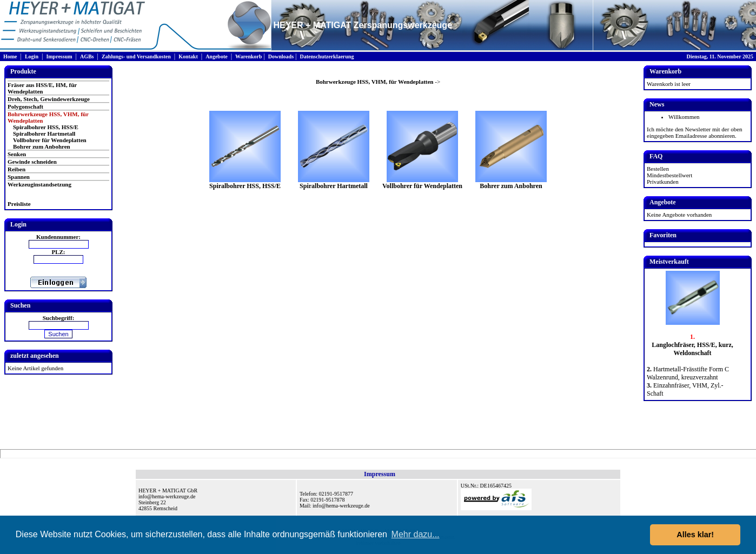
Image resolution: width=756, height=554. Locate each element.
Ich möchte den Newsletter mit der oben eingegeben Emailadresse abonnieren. (695, 132)
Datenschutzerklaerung (327, 56)
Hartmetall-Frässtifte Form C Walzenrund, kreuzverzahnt (688, 373)
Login (32, 56)
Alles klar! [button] (695, 535)
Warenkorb (248, 56)
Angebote (217, 56)
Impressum (59, 56)
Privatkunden (663, 182)
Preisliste (19, 204)
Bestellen (658, 169)
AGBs (87, 56)
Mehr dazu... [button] (416, 534)
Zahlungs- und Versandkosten (136, 56)
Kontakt (188, 56)
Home (10, 56)
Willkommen (684, 117)
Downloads (281, 56)
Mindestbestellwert (669, 175)
